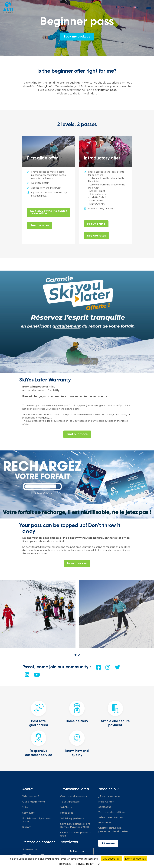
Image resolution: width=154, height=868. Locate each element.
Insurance (105, 823)
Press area (67, 813)
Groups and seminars (74, 796)
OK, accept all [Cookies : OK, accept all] (111, 859)
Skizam (27, 827)
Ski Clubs (66, 807)
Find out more (77, 434)
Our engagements (34, 802)
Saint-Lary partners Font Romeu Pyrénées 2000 (75, 825)
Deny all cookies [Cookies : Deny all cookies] (135, 859)
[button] (75, 655)
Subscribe (77, 851)
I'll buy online (96, 224)
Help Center (106, 802)
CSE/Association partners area (76, 834)
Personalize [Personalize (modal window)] (64, 864)
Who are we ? (31, 796)
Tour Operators (70, 802)
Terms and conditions (112, 812)
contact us (105, 807)
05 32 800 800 (111, 796)
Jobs (25, 807)
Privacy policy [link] (85, 864)
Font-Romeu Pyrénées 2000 (36, 820)
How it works (77, 563)
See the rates (40, 225)
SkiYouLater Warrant (111, 817)
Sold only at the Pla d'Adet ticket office (49, 212)
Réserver (108, 843)
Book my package (77, 37)
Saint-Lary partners (72, 818)
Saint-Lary (28, 813)
